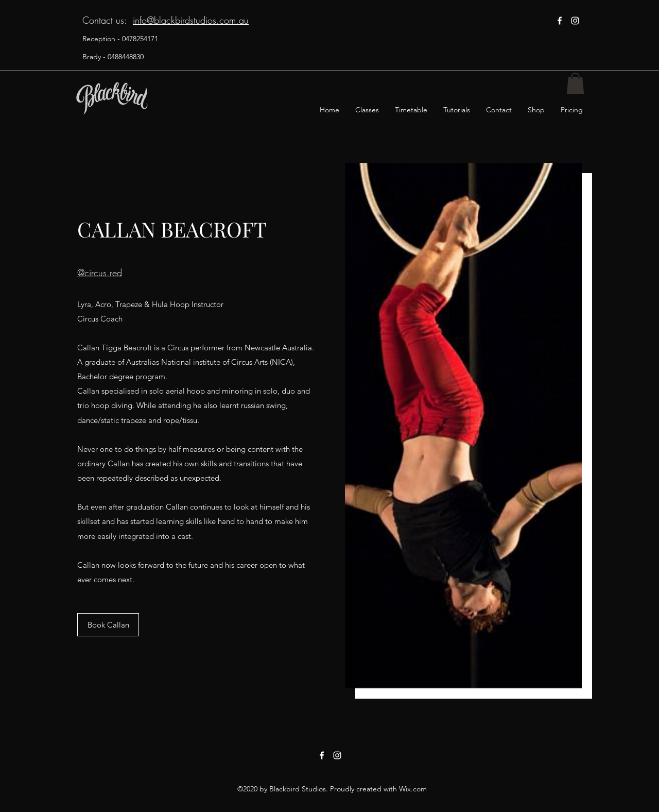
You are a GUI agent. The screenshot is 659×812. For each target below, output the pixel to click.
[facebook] (560, 21)
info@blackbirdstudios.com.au (191, 20)
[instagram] (575, 21)
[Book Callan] (108, 625)
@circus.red (100, 273)
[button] (575, 83)
